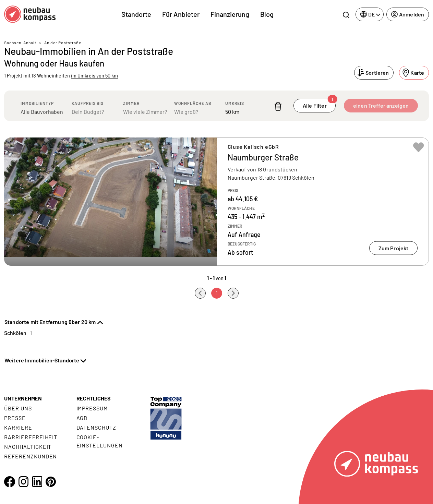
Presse (15, 418)
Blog (267, 14)
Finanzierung (230, 14)
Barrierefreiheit (31, 437)
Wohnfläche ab (193, 103)
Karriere (18, 427)
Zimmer (131, 103)
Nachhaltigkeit (28, 447)
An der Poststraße (63, 43)
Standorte (136, 14)
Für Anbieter (181, 14)
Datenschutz (97, 427)
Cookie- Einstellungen (100, 441)
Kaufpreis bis (88, 103)
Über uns (18, 408)
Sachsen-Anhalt (20, 43)
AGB (82, 418)
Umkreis (235, 103)
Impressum (92, 408)
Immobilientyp (37, 103)
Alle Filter (319, 104)
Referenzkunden (31, 456)
